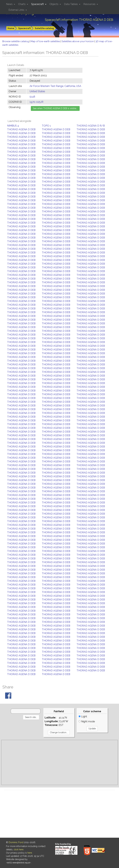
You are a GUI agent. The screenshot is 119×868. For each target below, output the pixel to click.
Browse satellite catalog (16, 41)
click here (19, 849)
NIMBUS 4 (13, 126)
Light (83, 716)
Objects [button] (54, 4)
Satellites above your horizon (78, 41)
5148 (32, 97)
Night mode (87, 721)
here (30, 853)
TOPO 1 (46, 126)
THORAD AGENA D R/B (91, 126)
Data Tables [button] (71, 4)
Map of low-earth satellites (46, 41)
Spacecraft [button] (38, 4)
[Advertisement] (59, 762)
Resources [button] (90, 4)
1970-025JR (36, 102)
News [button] (10, 4)
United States (37, 91)
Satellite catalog (44, 28)
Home (11, 28)
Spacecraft (25, 28)
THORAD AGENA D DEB (21, 129)
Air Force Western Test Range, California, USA (55, 86)
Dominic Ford (16, 842)
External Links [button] (17, 10)
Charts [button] (22, 4)
